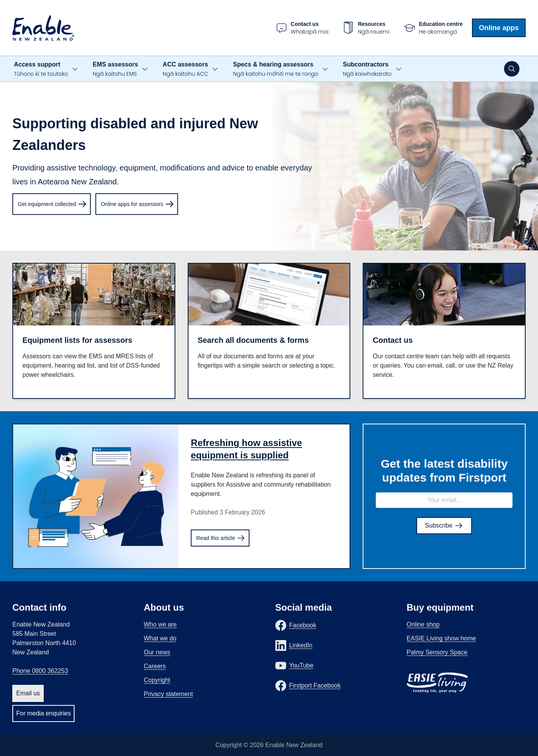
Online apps (499, 28)
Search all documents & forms (253, 340)
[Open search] (512, 69)
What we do (160, 638)
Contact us (393, 340)
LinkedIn (301, 645)
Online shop (423, 624)
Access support (41, 69)
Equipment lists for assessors (77, 340)
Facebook (303, 625)
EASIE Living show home (441, 638)
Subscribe (444, 526)
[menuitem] (52, 204)
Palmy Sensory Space (437, 652)
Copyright (157, 680)
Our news (157, 652)
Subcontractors (367, 69)
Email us (28, 693)
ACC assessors (185, 69)
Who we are (160, 624)
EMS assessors (115, 69)
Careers (155, 666)
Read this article (221, 538)
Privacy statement (168, 694)
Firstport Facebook (315, 685)
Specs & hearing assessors (275, 69)
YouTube (301, 665)
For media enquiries (43, 713)
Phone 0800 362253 (40, 671)
